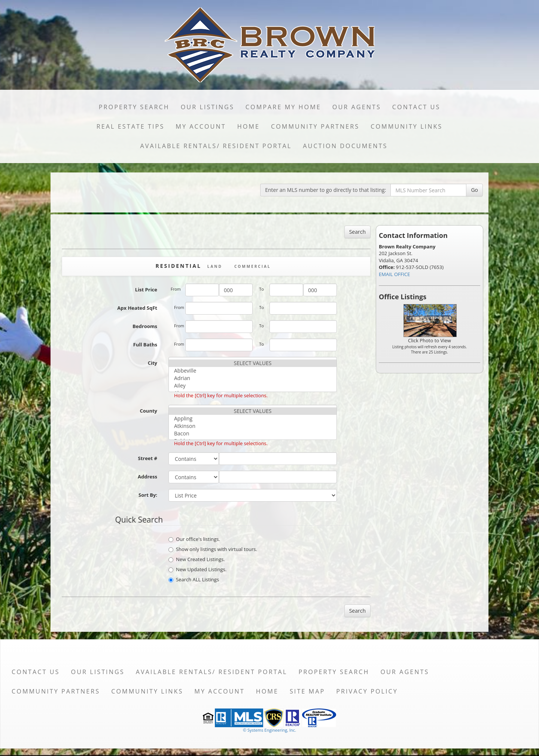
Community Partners (315, 126)
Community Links (406, 126)
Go (474, 190)
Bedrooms (145, 326)
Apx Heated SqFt (137, 308)
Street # (147, 458)
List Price (146, 290)
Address (147, 477)
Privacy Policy (367, 691)
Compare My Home (283, 107)
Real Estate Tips (131, 126)
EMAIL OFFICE (395, 274)
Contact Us (416, 107)
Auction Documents (345, 146)
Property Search (134, 107)
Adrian (253, 378)
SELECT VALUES (253, 363)
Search (357, 232)
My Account (201, 126)
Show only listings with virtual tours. (213, 549)
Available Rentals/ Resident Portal (216, 146)
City (153, 363)
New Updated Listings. (197, 569)
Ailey (253, 386)
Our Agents (357, 107)
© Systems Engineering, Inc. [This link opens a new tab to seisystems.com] (269, 730)
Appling (253, 419)
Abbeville (253, 371)
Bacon (253, 434)
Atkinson (253, 426)
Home (249, 126)
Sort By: (148, 495)
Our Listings (208, 107)
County (149, 411)
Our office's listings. (194, 539)
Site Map (307, 691)
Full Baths (145, 345)
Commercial (253, 266)
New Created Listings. (197, 559)
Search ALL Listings (194, 579)
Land (215, 266)
